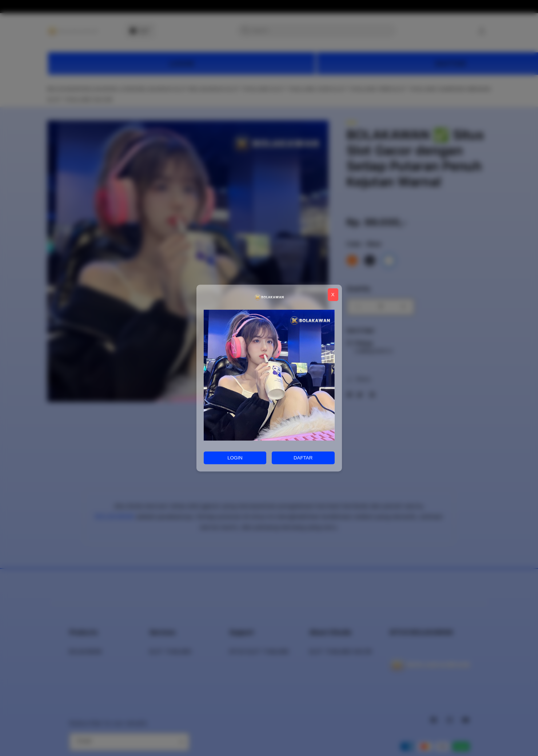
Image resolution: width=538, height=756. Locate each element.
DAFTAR (303, 458)
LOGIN (235, 458)
